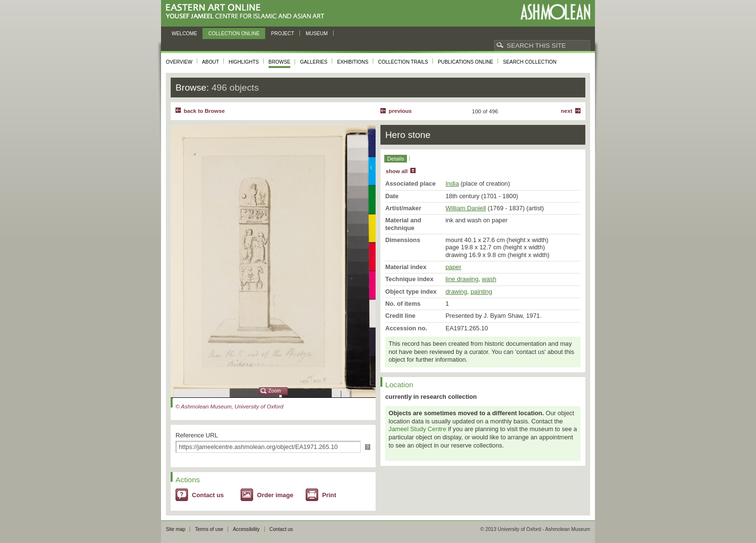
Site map (175, 529)
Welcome (184, 34)
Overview (179, 62)
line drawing (462, 279)
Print (329, 495)
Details (396, 159)
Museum (317, 34)
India (452, 183)
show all (397, 171)
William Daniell (466, 208)
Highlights (244, 62)
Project (283, 34)
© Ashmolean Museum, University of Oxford (229, 407)
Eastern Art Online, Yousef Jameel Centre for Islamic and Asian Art (248, 12)
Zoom (275, 391)
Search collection (530, 62)
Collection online (234, 34)
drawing (456, 292)
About (210, 62)
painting (481, 292)
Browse (280, 62)
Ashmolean (555, 12)
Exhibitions (353, 62)
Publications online (466, 62)
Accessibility (246, 529)
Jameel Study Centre (418, 429)
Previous (400, 111)
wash (489, 279)
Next (567, 111)
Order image (275, 495)
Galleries (314, 62)
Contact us (208, 495)
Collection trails (403, 62)
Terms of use (209, 529)
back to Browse (204, 111)
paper (453, 267)
